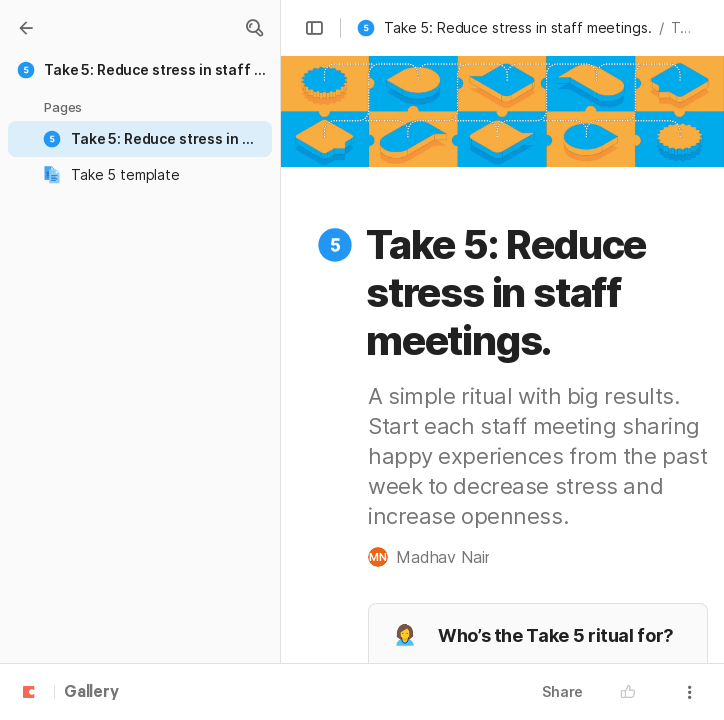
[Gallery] (26, 28)
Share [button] (562, 691)
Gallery (91, 693)
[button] (254, 28)
